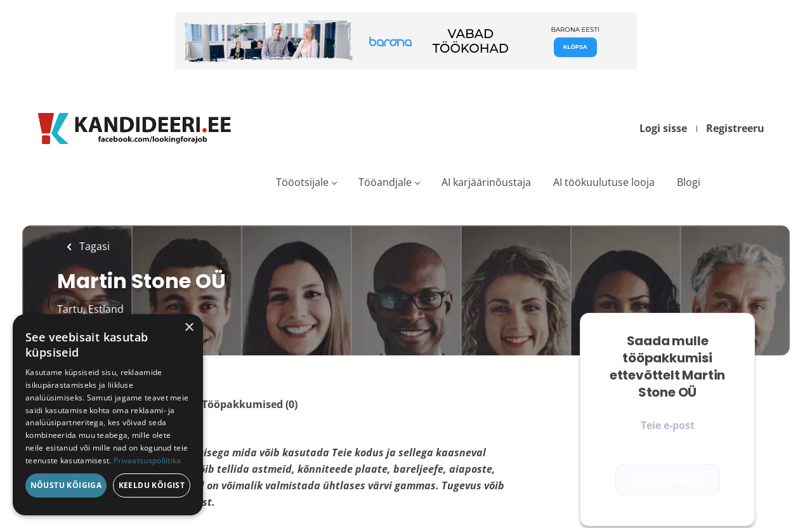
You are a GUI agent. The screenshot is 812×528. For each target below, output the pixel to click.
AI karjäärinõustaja (486, 182)
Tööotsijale (302, 182)
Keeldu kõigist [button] (152, 485)
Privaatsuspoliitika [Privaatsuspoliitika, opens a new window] (147, 460)
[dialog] (108, 415)
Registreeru (735, 128)
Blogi (689, 182)
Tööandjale (385, 182)
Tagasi (93, 246)
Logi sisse (663, 128)
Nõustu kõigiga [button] (66, 485)
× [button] (189, 328)
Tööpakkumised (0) (250, 404)
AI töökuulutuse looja (604, 182)
